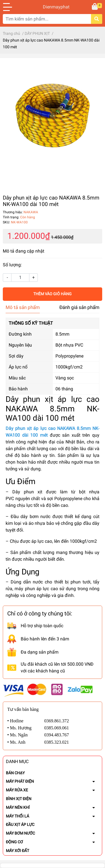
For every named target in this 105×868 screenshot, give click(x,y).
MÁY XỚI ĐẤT (17, 851)
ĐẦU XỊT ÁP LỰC (20, 825)
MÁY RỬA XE (17, 790)
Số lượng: (12, 265)
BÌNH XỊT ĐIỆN (19, 799)
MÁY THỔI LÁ (17, 816)
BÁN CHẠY (15, 773)
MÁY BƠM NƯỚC (20, 833)
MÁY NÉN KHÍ (18, 807)
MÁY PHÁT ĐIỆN (20, 781)
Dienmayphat (53, 7)
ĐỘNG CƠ (14, 842)
